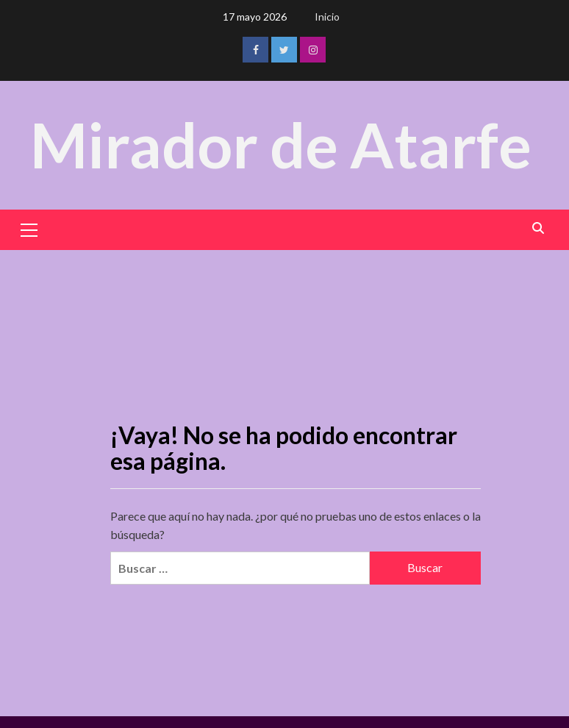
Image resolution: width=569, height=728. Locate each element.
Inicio (327, 17)
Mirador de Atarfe (281, 144)
